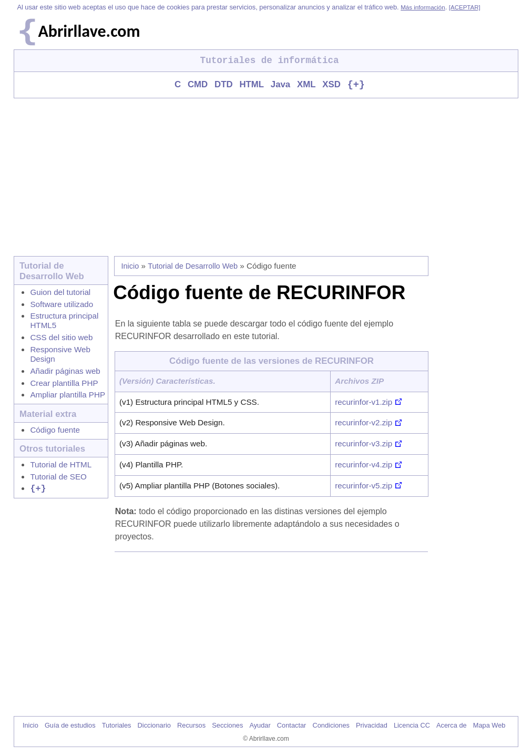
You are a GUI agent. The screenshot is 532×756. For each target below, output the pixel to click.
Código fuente (55, 430)
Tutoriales (117, 726)
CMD (198, 85)
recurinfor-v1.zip (364, 402)
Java (280, 85)
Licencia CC (412, 726)
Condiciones (331, 726)
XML (306, 85)
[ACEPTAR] (465, 7)
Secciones (227, 726)
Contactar (291, 726)
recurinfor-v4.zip (364, 465)
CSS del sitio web (61, 338)
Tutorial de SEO (58, 477)
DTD (224, 85)
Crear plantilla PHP (64, 384)
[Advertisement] (266, 178)
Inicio (130, 267)
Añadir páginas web (65, 371)
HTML (252, 85)
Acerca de (452, 726)
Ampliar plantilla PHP (68, 395)
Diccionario (154, 726)
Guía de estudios (70, 726)
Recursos (191, 726)
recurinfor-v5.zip (364, 486)
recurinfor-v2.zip (364, 423)
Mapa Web (489, 726)
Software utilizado (62, 305)
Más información (423, 7)
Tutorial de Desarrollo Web (193, 267)
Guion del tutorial (60, 293)
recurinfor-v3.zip (364, 444)
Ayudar (260, 726)
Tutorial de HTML (61, 465)
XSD (331, 85)
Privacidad (372, 726)
